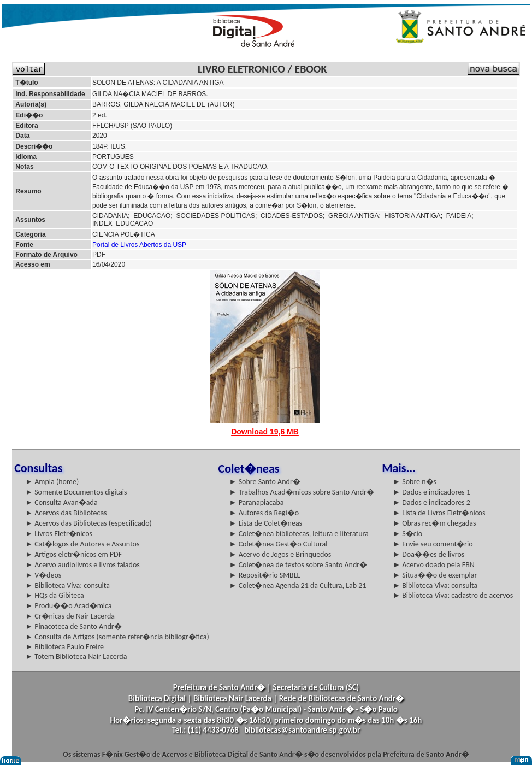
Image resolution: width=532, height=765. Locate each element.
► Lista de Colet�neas (266, 523)
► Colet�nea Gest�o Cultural (279, 544)
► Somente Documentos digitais (76, 492)
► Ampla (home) (52, 482)
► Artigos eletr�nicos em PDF (73, 554)
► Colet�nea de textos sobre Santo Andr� (298, 565)
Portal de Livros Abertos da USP (139, 245)
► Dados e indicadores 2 (431, 502)
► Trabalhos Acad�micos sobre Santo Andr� (302, 492)
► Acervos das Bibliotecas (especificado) (88, 523)
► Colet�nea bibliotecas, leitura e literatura (299, 534)
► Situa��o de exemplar (435, 575)
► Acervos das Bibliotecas (66, 513)
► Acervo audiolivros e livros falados (82, 565)
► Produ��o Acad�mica (68, 606)
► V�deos (43, 575)
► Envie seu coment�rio (433, 544)
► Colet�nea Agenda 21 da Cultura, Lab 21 (298, 585)
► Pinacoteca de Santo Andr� (73, 626)
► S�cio (407, 534)
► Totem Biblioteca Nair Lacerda (76, 657)
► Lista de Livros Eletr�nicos (439, 513)
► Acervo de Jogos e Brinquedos (280, 554)
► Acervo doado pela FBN (434, 565)
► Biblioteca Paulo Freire (64, 647)
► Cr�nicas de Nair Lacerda (70, 616)
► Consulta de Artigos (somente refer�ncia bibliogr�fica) (117, 637)
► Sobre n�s (415, 482)
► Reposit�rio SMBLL (265, 575)
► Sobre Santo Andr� (265, 482)
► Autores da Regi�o (264, 513)
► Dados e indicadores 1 (431, 492)
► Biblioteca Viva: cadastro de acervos (453, 595)
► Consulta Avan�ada (61, 502)
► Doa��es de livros (428, 554)
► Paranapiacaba (257, 502)
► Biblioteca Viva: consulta (67, 585)
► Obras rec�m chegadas (434, 523)
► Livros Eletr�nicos (59, 534)
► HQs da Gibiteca (55, 595)
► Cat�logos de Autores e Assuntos (82, 544)
